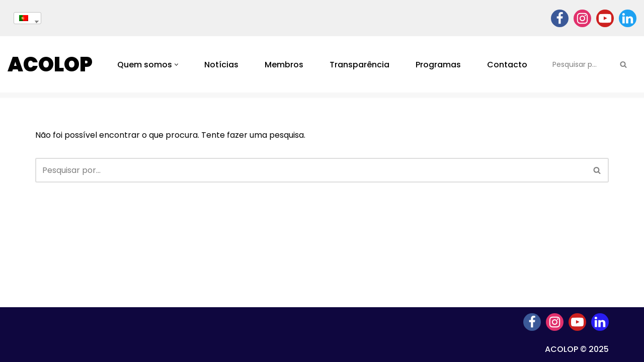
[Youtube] (605, 18)
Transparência (359, 65)
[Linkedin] (628, 18)
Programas (438, 65)
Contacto (507, 65)
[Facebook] (560, 18)
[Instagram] (582, 18)
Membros (284, 65)
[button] (176, 65)
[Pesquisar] (579, 64)
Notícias (221, 65)
